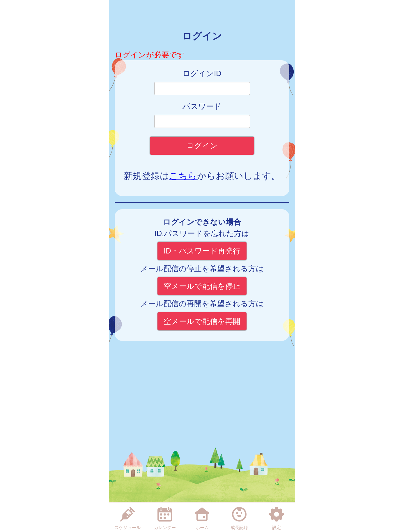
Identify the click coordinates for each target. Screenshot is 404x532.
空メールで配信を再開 (202, 321)
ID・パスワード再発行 (202, 251)
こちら (183, 176)
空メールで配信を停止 (202, 286)
